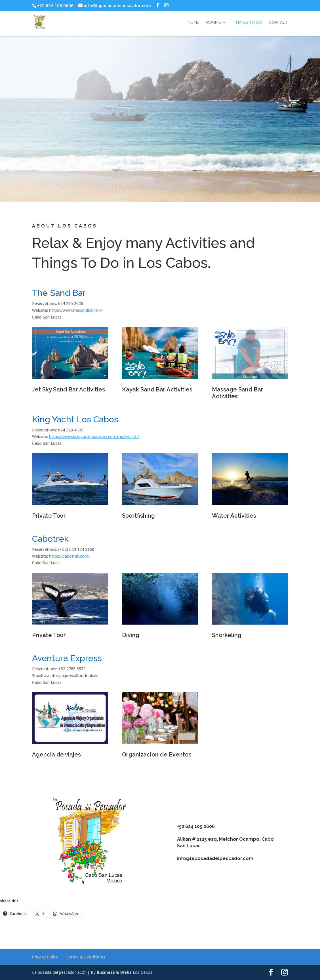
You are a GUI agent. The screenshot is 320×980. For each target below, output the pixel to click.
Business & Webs (114, 972)
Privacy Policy (45, 957)
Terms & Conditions (86, 957)
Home (193, 23)
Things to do (248, 23)
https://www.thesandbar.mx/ (76, 310)
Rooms (213, 23)
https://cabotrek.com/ (69, 556)
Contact (278, 23)
